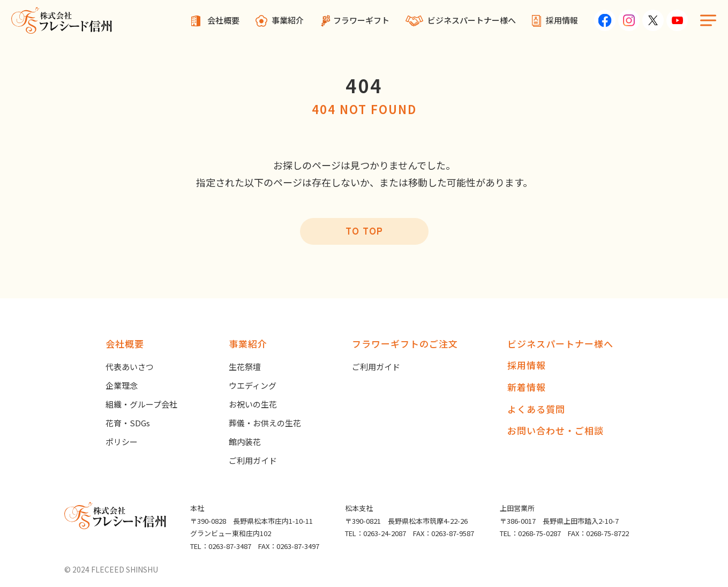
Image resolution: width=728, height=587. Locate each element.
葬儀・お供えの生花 (265, 423)
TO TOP (364, 231)
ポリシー (122, 442)
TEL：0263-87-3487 (221, 546)
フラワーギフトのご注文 (405, 344)
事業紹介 (288, 20)
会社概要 (223, 20)
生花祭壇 (245, 367)
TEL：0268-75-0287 (530, 533)
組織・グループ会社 (141, 404)
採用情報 (562, 20)
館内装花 (245, 442)
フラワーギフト (361, 20)
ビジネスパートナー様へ (472, 20)
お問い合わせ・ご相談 (556, 430)
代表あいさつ (130, 367)
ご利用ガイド (253, 460)
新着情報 (527, 387)
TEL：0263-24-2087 (376, 533)
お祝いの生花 (253, 404)
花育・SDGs (128, 423)
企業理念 (122, 385)
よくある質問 (536, 409)
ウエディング (253, 385)
